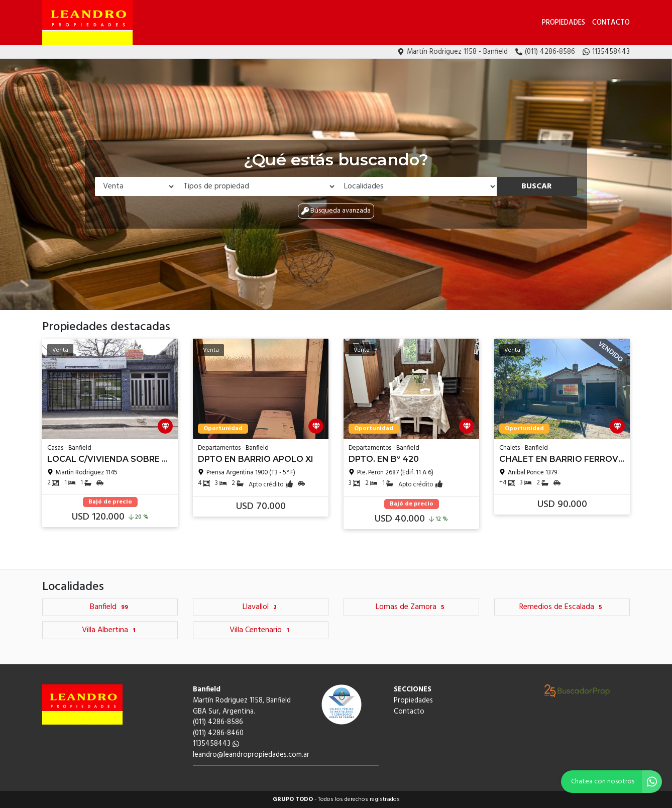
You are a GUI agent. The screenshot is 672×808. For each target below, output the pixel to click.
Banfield (110, 607)
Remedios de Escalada (562, 607)
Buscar (537, 186)
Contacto (611, 23)
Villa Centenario (261, 630)
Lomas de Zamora (411, 607)
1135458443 (216, 744)
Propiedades (564, 23)
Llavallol (261, 607)
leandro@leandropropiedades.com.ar (251, 755)
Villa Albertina (110, 630)
